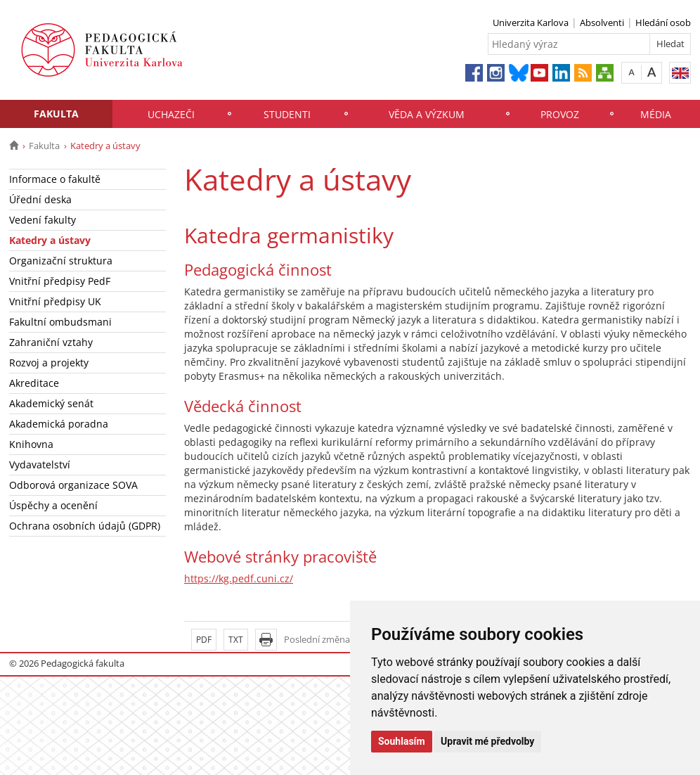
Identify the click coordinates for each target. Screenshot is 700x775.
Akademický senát (51, 403)
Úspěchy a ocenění (53, 505)
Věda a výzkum (427, 114)
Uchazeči (171, 114)
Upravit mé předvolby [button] (487, 741)
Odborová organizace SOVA (73, 485)
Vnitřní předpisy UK (55, 301)
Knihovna (31, 444)
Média (656, 114)
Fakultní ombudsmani (60, 322)
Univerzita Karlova (531, 23)
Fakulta (56, 114)
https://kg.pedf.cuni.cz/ (239, 578)
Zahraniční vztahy (51, 342)
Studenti (287, 114)
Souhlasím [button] (402, 741)
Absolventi (602, 23)
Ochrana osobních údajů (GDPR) (85, 526)
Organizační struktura (61, 261)
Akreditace (34, 383)
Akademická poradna (59, 424)
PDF (204, 640)
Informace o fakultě (55, 179)
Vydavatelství (40, 465)
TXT (236, 640)
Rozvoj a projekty (49, 363)
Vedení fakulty (43, 220)
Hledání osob (663, 23)
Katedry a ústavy (50, 240)
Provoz (560, 114)
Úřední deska (40, 199)
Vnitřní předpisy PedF (60, 281)
